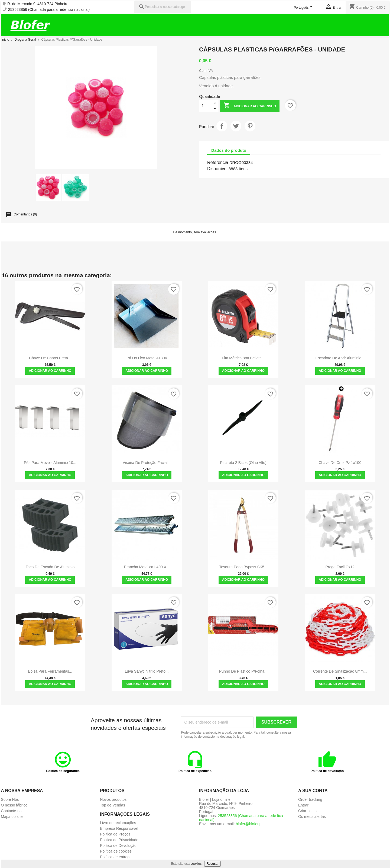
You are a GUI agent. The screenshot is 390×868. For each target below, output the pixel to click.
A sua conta (313, 791)
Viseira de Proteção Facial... (147, 463)
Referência (218, 162)
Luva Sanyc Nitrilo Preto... (147, 671)
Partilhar (222, 126)
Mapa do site (12, 817)
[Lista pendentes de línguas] (304, 8)
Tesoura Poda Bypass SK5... (243, 567)
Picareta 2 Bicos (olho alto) (243, 463)
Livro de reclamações (118, 823)
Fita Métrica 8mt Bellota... (243, 358)
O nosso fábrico (14, 805)
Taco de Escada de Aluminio (50, 567)
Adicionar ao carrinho (250, 106)
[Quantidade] (206, 106)
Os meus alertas (312, 817)
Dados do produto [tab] (229, 150)
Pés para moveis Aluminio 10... (50, 463)
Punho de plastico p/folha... (243, 671)
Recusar (212, 864)
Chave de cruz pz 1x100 (340, 463)
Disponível (217, 169)
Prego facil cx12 (340, 567)
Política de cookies (116, 851)
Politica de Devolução (118, 846)
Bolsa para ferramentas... (50, 671)
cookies (196, 864)
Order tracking (310, 799)
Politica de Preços (115, 834)
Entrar (303, 805)
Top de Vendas (113, 805)
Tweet (236, 126)
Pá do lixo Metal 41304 (147, 358)
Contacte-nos (12, 811)
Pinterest (250, 126)
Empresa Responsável (119, 828)
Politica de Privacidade (119, 840)
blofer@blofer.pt (249, 824)
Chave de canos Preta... (50, 358)
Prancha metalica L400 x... (147, 567)
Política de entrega (116, 857)
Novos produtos (113, 799)
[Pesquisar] (162, 7)
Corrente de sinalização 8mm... (340, 671)
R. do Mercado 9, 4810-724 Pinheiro (38, 4)
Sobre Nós (10, 799)
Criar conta (307, 811)
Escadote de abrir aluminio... (340, 358)
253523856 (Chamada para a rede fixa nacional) (49, 10)
